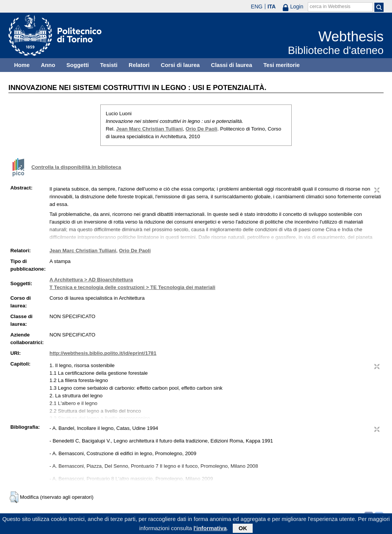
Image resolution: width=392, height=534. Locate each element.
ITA (272, 7)
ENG (256, 7)
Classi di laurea (232, 65)
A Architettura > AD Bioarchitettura (91, 280)
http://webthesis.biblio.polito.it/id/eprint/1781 (103, 353)
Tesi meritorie (282, 65)
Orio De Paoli (202, 129)
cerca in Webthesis (330, 7)
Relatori (139, 65)
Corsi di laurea (180, 65)
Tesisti (109, 65)
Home (22, 65)
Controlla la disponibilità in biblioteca (76, 167)
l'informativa (210, 530)
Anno (48, 65)
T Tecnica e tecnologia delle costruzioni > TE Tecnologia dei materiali (132, 287)
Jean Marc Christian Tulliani (149, 129)
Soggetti (78, 65)
